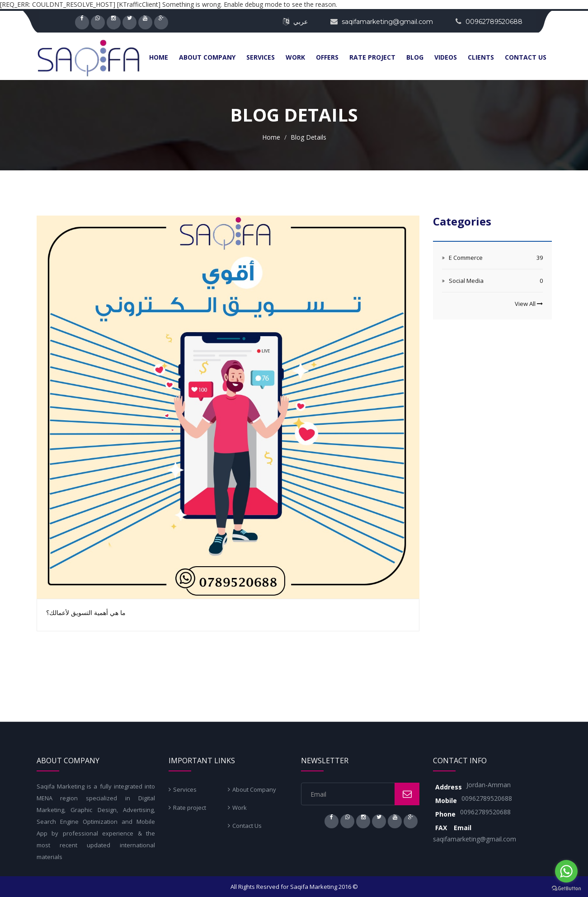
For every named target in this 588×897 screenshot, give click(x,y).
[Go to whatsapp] (566, 871)
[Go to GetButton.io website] (566, 888)
